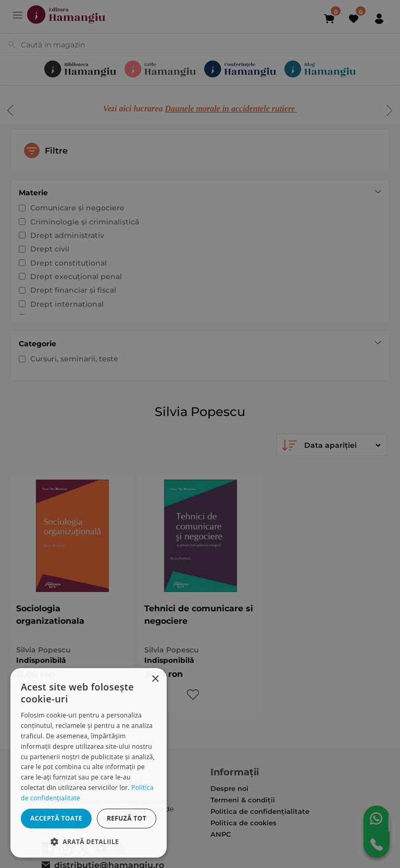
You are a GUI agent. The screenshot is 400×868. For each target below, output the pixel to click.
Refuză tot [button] (127, 818)
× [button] (155, 679)
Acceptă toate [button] (56, 818)
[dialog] (89, 763)
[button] (89, 841)
